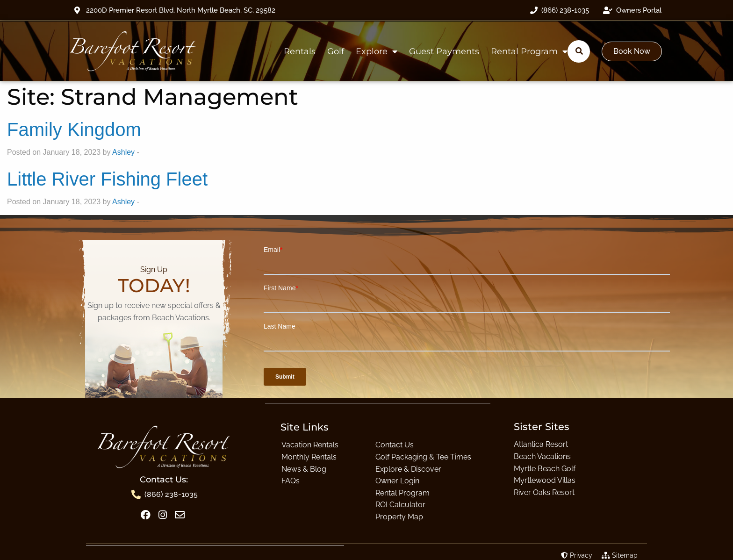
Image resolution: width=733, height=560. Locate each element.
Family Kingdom (74, 129)
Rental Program (529, 51)
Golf (336, 51)
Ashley (123, 152)
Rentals (300, 51)
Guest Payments (444, 51)
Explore (377, 51)
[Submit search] (579, 51)
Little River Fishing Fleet (107, 179)
